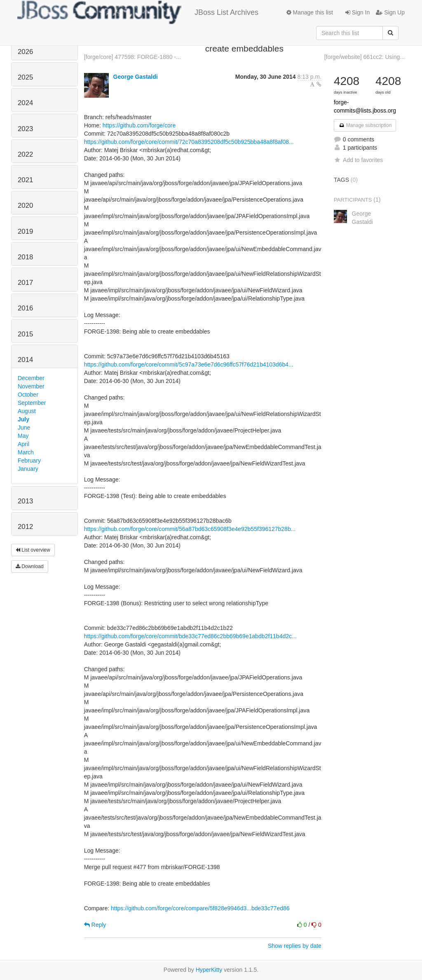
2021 (25, 180)
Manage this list (310, 12)
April (23, 444)
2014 (25, 360)
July (23, 419)
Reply (95, 925)
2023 (25, 129)
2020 (25, 206)
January (28, 469)
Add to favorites (358, 160)
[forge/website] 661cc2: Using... (365, 57)
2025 (25, 77)
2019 (25, 231)
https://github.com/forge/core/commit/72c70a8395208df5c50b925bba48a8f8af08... (189, 142)
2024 (25, 103)
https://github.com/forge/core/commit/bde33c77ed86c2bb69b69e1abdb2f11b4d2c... (190, 636)
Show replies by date (295, 946)
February (29, 461)
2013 (25, 501)
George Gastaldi (136, 77)
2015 (25, 334)
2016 (25, 308)
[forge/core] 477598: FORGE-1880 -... (132, 57)
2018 (25, 257)
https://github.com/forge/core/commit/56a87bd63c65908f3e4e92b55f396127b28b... (190, 529)
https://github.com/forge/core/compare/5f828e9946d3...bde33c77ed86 (200, 908)
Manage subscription (365, 125)
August (27, 411)
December (31, 378)
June (24, 428)
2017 (25, 283)
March (26, 452)
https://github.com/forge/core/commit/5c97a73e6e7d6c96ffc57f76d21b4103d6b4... (189, 364)
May (23, 436)
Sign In (358, 12)
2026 (25, 52)
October (28, 395)
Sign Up (390, 12)
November (31, 386)
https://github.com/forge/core (139, 125)
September (32, 403)
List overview (33, 550)
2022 (25, 154)
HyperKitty (209, 970)
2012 (25, 527)
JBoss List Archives (138, 12)
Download (30, 566)
